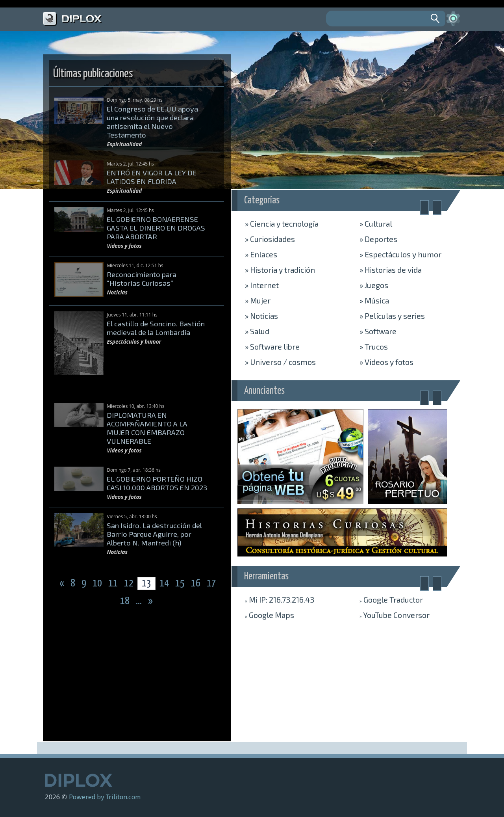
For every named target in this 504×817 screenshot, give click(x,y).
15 (181, 583)
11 (114, 583)
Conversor (395, 615)
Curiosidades (270, 239)
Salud (257, 331)
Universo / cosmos (280, 362)
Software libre (272, 346)
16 (196, 583)
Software (378, 331)
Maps (270, 615)
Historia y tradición (280, 270)
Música (374, 300)
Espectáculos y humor (400, 254)
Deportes (378, 239)
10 (98, 583)
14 (164, 583)
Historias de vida (391, 270)
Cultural (376, 223)
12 (130, 583)
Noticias (261, 316)
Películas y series (392, 316)
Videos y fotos (386, 362)
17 (211, 583)
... (140, 601)
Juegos (374, 285)
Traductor (391, 599)
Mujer (258, 300)
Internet (262, 285)
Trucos (374, 346)
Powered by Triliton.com (105, 797)
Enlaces (261, 254)
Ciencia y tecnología (282, 223)
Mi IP (280, 599)
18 (126, 601)
